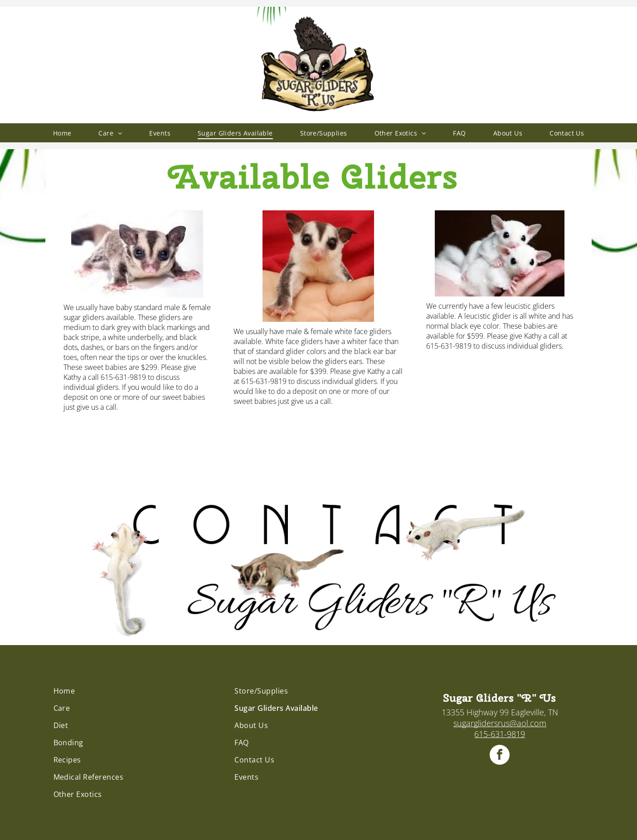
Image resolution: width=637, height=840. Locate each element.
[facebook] (500, 756)
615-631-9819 (500, 734)
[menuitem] (62, 133)
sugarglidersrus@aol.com (500, 723)
